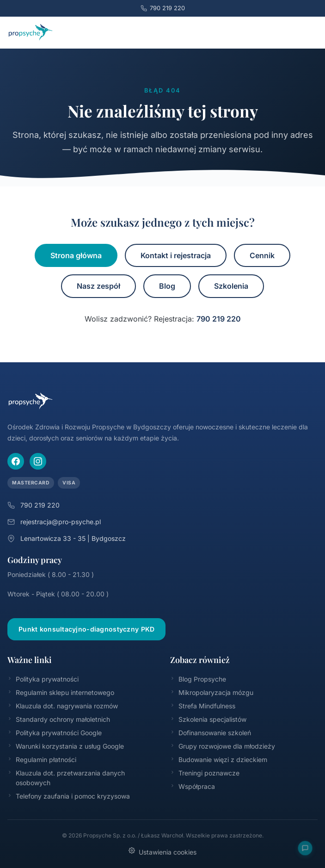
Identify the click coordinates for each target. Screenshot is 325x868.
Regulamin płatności (42, 759)
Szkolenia (231, 286)
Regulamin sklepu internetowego (61, 692)
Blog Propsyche (198, 679)
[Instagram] (38, 461)
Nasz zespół (98, 286)
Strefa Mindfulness (203, 706)
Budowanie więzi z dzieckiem (219, 759)
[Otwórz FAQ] (305, 848)
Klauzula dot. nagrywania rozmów (63, 706)
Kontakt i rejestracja (176, 255)
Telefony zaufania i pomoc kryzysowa (69, 796)
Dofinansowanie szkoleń (211, 733)
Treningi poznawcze (205, 773)
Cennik (262, 255)
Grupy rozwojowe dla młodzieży (223, 746)
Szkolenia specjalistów (208, 719)
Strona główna (76, 255)
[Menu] (307, 32)
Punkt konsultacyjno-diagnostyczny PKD (86, 629)
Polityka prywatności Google (55, 733)
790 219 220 (163, 8)
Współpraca (193, 786)
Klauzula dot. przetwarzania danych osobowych (66, 778)
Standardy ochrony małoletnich (59, 719)
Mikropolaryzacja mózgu (212, 692)
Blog (167, 286)
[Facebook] (16, 461)
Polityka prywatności (43, 679)
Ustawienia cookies (162, 852)
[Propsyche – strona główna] (31, 32)
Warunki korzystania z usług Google (66, 746)
